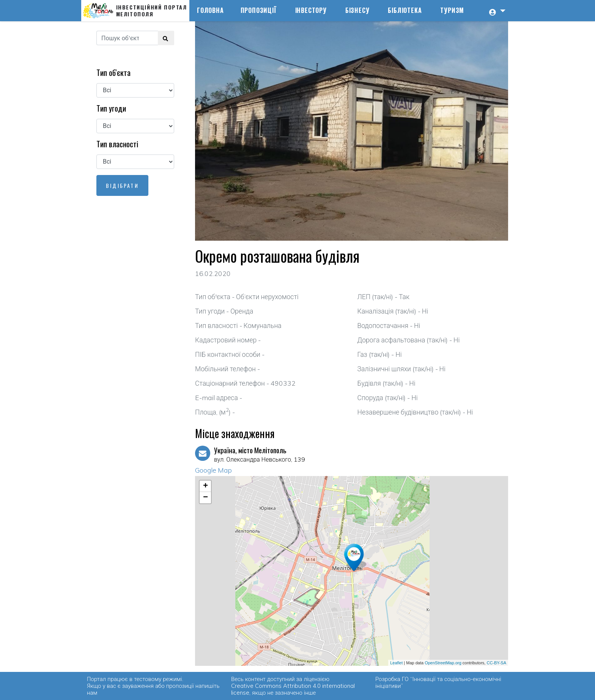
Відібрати (122, 185)
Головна (210, 10)
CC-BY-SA (496, 663)
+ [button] (205, 486)
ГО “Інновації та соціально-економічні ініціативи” (438, 682)
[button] (496, 11)
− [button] (205, 498)
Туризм (452, 10)
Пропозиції (259, 10)
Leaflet (396, 663)
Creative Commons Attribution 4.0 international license (293, 689)
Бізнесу (357, 10)
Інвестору (311, 10)
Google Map (213, 470)
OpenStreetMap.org (443, 663)
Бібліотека (405, 10)
